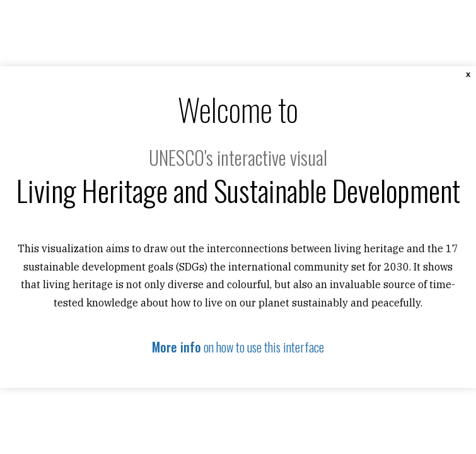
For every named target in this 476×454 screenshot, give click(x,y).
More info (177, 347)
